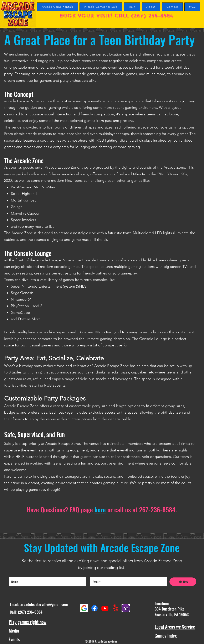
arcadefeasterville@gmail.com (44, 604)
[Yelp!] (115, 608)
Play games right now (28, 622)
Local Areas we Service (175, 627)
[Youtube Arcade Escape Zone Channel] (105, 608)
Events (14, 639)
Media (14, 630)
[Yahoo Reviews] (126, 608)
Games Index (166, 635)
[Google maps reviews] (84, 608)
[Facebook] (95, 608)
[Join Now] (183, 582)
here (100, 509)
